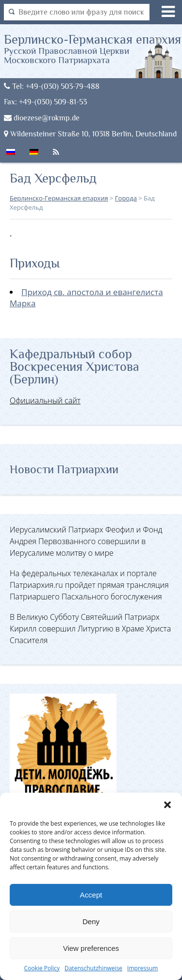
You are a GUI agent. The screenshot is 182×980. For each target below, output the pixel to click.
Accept (91, 895)
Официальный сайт (45, 400)
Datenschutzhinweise (93, 968)
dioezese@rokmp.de (42, 118)
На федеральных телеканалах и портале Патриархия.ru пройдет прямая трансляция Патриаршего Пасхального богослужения (89, 585)
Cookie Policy (42, 968)
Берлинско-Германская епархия (93, 49)
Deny (91, 922)
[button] (167, 805)
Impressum (142, 968)
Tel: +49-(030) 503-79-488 (52, 86)
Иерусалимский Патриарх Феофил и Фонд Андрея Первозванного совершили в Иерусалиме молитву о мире (86, 541)
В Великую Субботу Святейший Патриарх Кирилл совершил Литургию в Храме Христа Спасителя (90, 629)
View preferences (91, 948)
